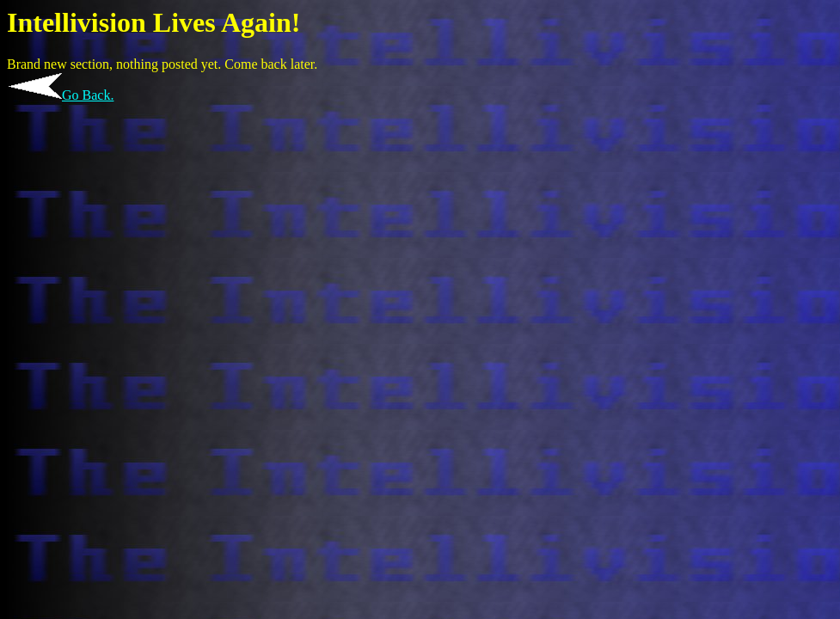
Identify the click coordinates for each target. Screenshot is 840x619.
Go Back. (88, 95)
